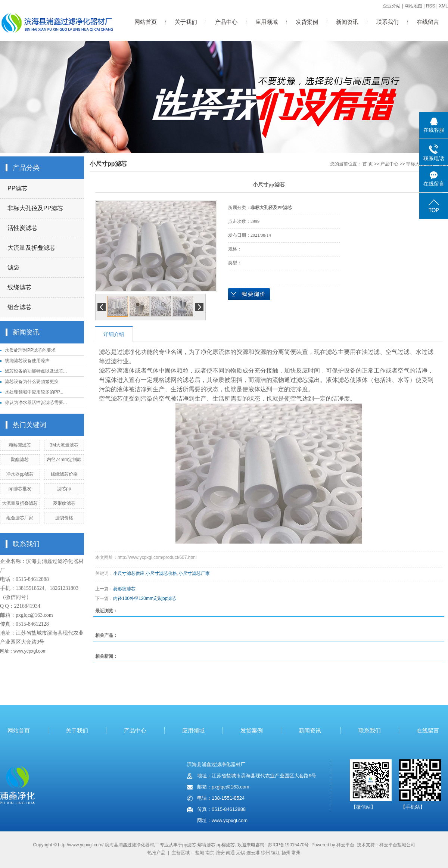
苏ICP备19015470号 (288, 845)
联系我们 (388, 22)
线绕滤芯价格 (64, 474)
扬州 (286, 853)
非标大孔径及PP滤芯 (35, 208)
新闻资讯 (347, 22)
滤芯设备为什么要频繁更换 (32, 382)
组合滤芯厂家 (20, 518)
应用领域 (267, 22)
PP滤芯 (17, 188)
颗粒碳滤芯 (20, 445)
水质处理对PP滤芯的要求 (30, 350)
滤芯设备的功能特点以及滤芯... (36, 371)
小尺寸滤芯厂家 (194, 573)
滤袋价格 (64, 518)
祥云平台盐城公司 (397, 845)
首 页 (368, 164)
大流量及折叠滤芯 (31, 248)
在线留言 (428, 22)
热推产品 (156, 853)
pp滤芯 (189, 845)
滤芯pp (64, 489)
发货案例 (307, 22)
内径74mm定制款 (64, 460)
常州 (296, 853)
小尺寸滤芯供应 (129, 573)
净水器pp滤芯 (20, 474)
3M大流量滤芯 (64, 445)
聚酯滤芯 (20, 460)
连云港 (253, 853)
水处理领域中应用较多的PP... (34, 392)
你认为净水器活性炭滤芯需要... (36, 402)
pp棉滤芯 (226, 845)
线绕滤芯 (19, 287)
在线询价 (249, 294)
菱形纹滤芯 (64, 503)
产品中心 (226, 22)
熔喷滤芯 (206, 845)
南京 (210, 853)
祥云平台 (345, 845)
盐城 (200, 853)
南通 (230, 853)
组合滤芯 (19, 307)
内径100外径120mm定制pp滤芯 (145, 598)
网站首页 (146, 22)
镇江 (276, 853)
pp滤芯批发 (20, 489)
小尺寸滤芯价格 (161, 573)
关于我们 (186, 22)
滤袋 (13, 267)
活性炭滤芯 (22, 228)
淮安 (220, 853)
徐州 (265, 853)
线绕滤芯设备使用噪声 (27, 361)
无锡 (240, 853)
